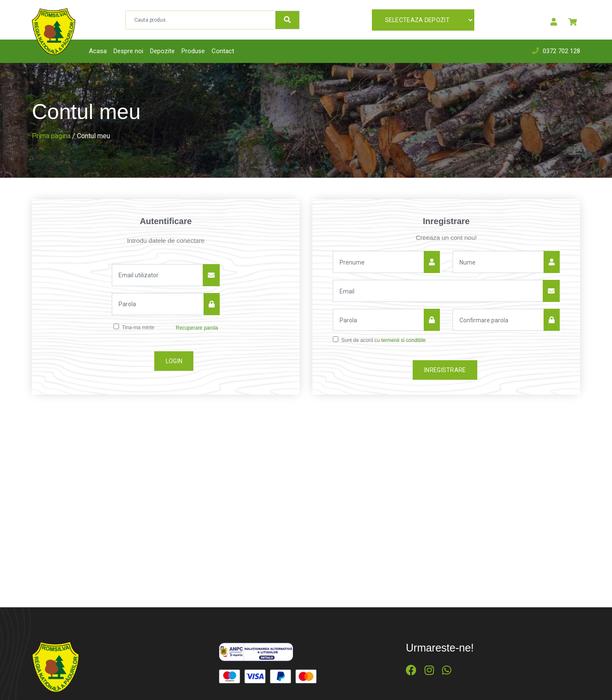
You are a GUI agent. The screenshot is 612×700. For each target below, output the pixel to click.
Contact (223, 51)
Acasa (98, 51)
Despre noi (128, 51)
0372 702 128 (561, 51)
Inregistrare (445, 370)
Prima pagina (51, 136)
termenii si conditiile (404, 340)
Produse (193, 51)
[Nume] (378, 262)
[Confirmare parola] (498, 320)
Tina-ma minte (138, 327)
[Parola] (158, 304)
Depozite (162, 51)
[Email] (438, 291)
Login (174, 361)
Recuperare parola (197, 328)
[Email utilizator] (157, 275)
